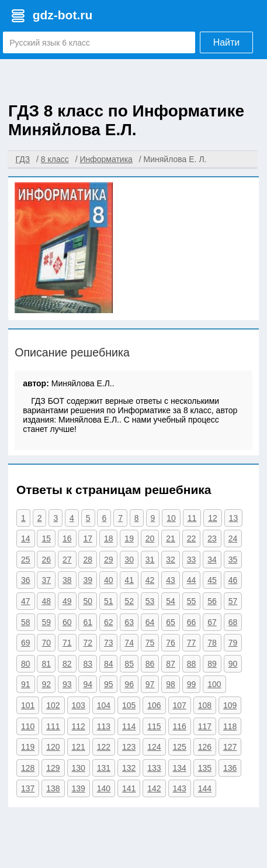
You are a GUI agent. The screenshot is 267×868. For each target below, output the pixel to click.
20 (150, 538)
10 (171, 518)
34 (212, 560)
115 (154, 726)
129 (53, 768)
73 (109, 643)
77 (192, 643)
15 (46, 538)
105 (129, 705)
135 (205, 768)
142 (154, 788)
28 (88, 560)
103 (79, 705)
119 (28, 747)
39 (88, 580)
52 (129, 601)
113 (104, 726)
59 (46, 622)
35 (233, 560)
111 (53, 726)
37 (46, 580)
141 (129, 788)
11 (192, 518)
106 (154, 705)
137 (28, 788)
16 (67, 538)
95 (109, 684)
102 (53, 705)
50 (88, 601)
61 (88, 622)
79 (233, 643)
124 (154, 747)
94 (88, 684)
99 (192, 684)
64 (150, 622)
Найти (227, 42)
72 (88, 643)
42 (150, 580)
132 (129, 768)
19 (129, 538)
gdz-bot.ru (63, 15)
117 (205, 726)
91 (26, 684)
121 (79, 747)
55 (192, 601)
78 (212, 643)
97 (150, 684)
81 (46, 664)
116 (180, 726)
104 (104, 705)
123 (129, 747)
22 (192, 538)
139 (79, 788)
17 (88, 538)
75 (150, 643)
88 (192, 664)
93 (67, 684)
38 (67, 580)
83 (88, 664)
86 (150, 664)
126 (205, 747)
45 (212, 580)
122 (104, 747)
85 (129, 664)
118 (230, 726)
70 (46, 643)
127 (230, 747)
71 (67, 643)
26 (46, 560)
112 (79, 726)
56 (212, 601)
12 (213, 518)
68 (233, 622)
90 (233, 664)
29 (109, 560)
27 (67, 560)
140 (104, 788)
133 (154, 768)
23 (212, 538)
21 (171, 538)
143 (180, 788)
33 (192, 560)
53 (150, 601)
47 (26, 601)
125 (180, 747)
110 (28, 726)
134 (180, 768)
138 (53, 788)
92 (46, 684)
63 (129, 622)
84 (109, 664)
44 (192, 580)
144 (205, 788)
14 (26, 538)
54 (171, 601)
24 (233, 538)
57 (233, 601)
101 (28, 705)
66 (192, 622)
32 (171, 560)
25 (26, 560)
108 (205, 705)
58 (26, 622)
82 (67, 664)
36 (26, 580)
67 (212, 622)
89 (212, 664)
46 (233, 580)
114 (129, 726)
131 (104, 768)
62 (109, 622)
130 (79, 768)
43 (171, 580)
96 (129, 684)
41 (129, 580)
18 (109, 538)
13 (234, 518)
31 (150, 560)
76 (171, 643)
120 (53, 747)
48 (46, 601)
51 (109, 601)
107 (180, 705)
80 (26, 664)
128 (28, 768)
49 (67, 601)
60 (67, 622)
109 (230, 705)
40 (109, 580)
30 (129, 560)
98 (171, 684)
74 (129, 643)
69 (26, 643)
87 (171, 664)
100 (214, 684)
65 (171, 622)
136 (230, 768)
